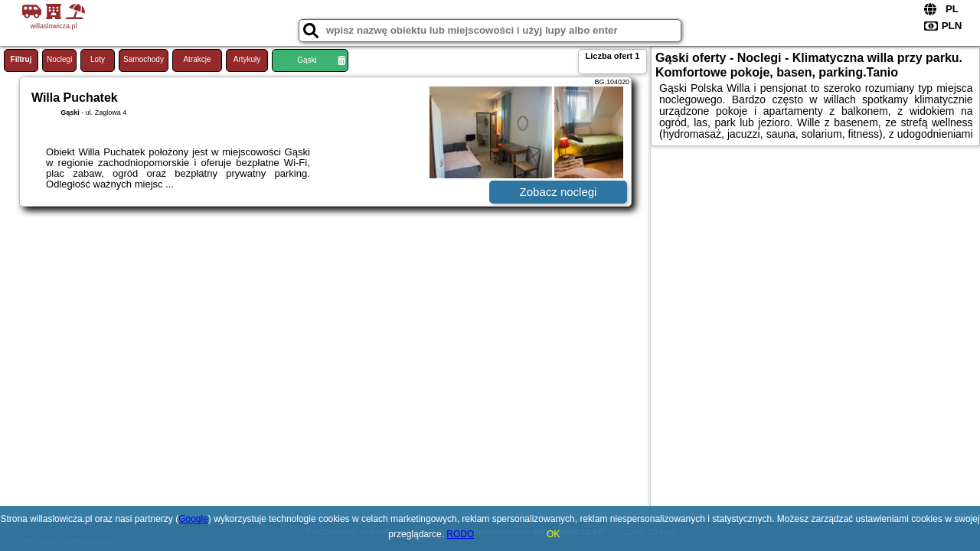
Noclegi (59, 59)
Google (193, 519)
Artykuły (247, 59)
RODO (460, 534)
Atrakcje (197, 59)
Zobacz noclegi (559, 192)
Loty (98, 59)
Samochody (144, 59)
